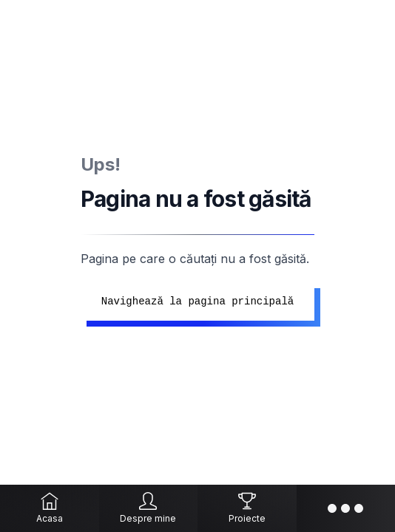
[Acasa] (50, 508)
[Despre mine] (149, 508)
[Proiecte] (247, 508)
